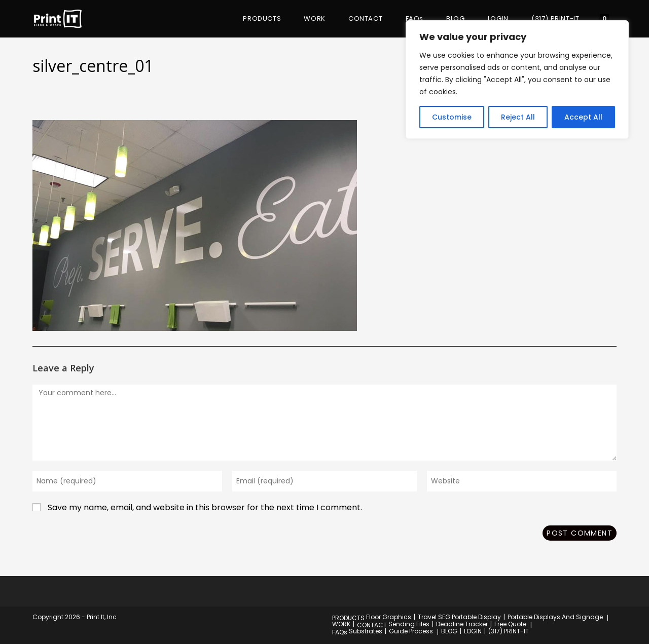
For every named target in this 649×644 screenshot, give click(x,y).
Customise (452, 117)
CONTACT (372, 625)
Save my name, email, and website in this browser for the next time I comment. (205, 507)
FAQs (340, 632)
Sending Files (409, 624)
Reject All (518, 117)
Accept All (583, 117)
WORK (341, 624)
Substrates (366, 631)
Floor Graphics (389, 617)
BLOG (449, 631)
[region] (517, 80)
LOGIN (473, 631)
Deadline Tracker (462, 624)
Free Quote (510, 624)
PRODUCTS (348, 618)
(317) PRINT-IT (509, 631)
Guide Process (411, 631)
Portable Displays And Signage (555, 617)
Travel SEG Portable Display (459, 617)
